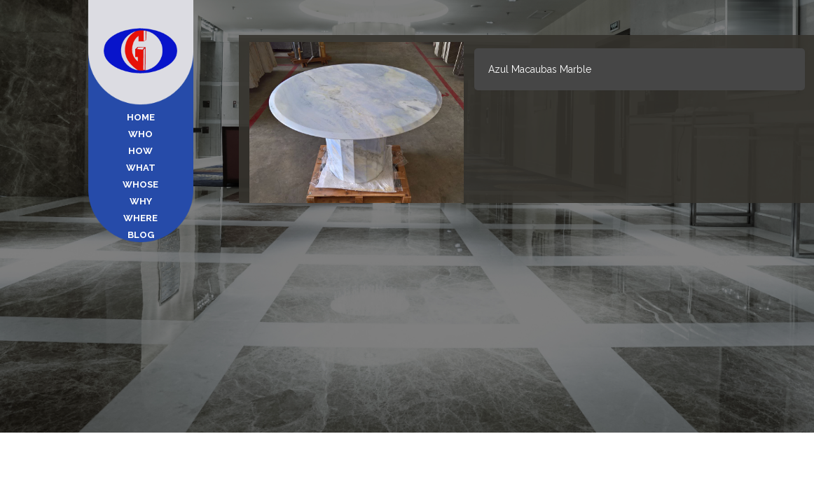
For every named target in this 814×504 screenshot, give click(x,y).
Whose (140, 184)
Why (141, 201)
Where (140, 218)
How (140, 151)
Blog (141, 235)
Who (140, 134)
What (141, 168)
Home (141, 117)
